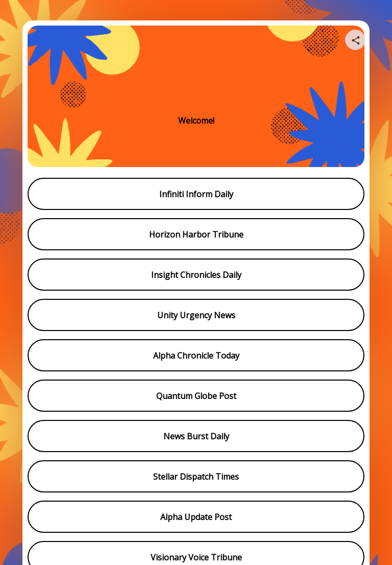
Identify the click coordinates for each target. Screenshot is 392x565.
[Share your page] (355, 40)
